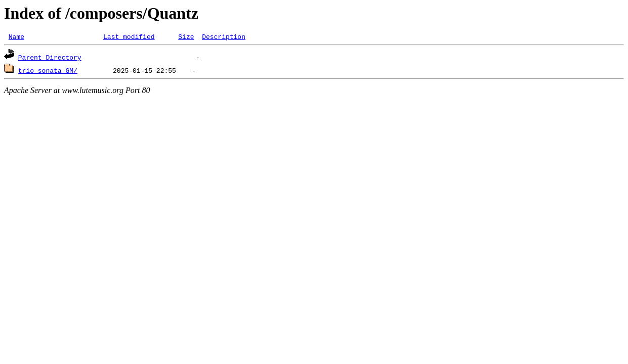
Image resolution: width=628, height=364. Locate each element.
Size (186, 38)
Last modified (129, 38)
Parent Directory (50, 59)
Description (224, 38)
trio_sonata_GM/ (48, 72)
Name (16, 38)
